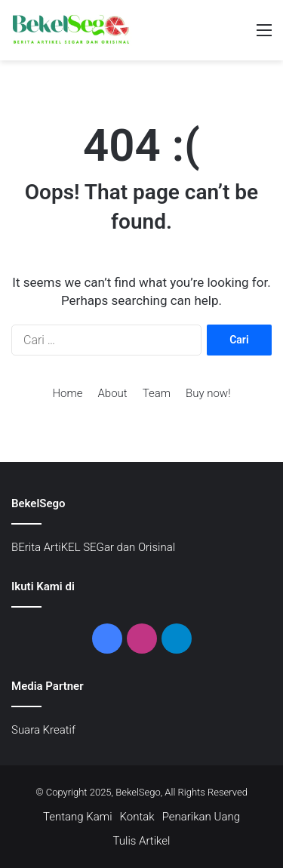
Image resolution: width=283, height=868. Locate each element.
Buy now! (208, 393)
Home (67, 393)
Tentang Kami (78, 817)
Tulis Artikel (142, 841)
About (113, 393)
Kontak (137, 817)
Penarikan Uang (201, 817)
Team (157, 393)
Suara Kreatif (43, 730)
